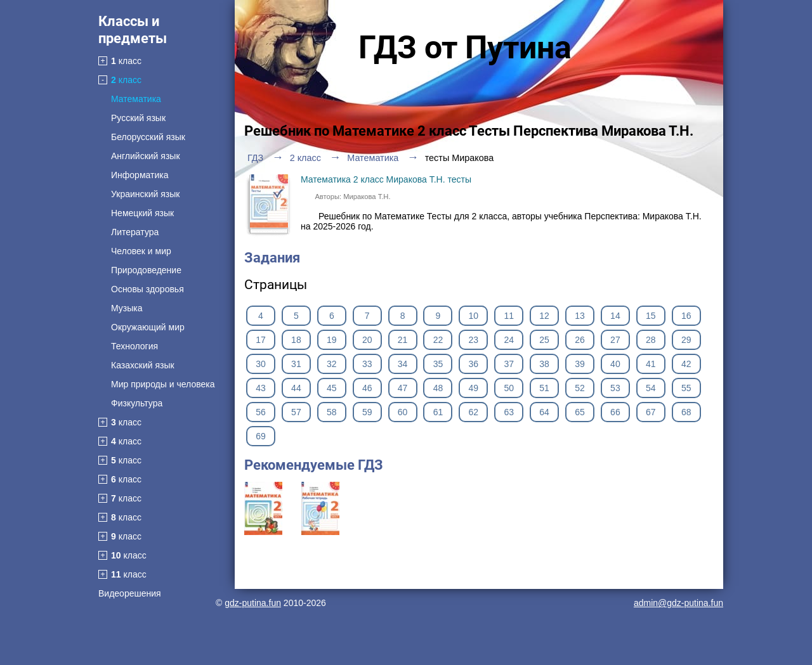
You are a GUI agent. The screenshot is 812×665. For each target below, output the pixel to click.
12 (544, 316)
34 (403, 364)
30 (261, 364)
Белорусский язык (148, 137)
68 (686, 412)
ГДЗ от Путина (465, 48)
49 (474, 388)
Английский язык (146, 156)
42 (686, 364)
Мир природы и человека (163, 384)
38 (544, 364)
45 (332, 388)
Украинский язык (145, 194)
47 (403, 388)
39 (580, 364)
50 (509, 388)
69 (261, 436)
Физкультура (137, 403)
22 (438, 340)
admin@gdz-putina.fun (678, 603)
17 (261, 340)
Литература (135, 232)
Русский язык (138, 118)
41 (651, 364)
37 (509, 364)
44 (296, 388)
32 (332, 364)
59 (367, 412)
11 (509, 316)
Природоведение (146, 270)
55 (686, 388)
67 (651, 412)
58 (332, 412)
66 (615, 412)
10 (474, 316)
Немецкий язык (142, 213)
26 (580, 340)
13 (580, 316)
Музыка (127, 308)
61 (438, 412)
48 (438, 388)
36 (474, 364)
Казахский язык (143, 365)
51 (544, 388)
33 (367, 364)
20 (367, 340)
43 (261, 388)
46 (367, 388)
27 (615, 340)
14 (615, 316)
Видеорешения (130, 593)
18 (296, 340)
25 (544, 340)
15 (651, 316)
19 (332, 340)
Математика (136, 99)
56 (261, 412)
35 (438, 364)
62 (474, 412)
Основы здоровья (147, 289)
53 (615, 388)
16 (686, 316)
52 (580, 388)
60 (403, 412)
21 (403, 340)
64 (544, 412)
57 (296, 412)
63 (509, 412)
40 (615, 364)
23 (474, 340)
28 (651, 340)
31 (296, 364)
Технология (134, 346)
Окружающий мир (148, 327)
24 (509, 340)
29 (686, 340)
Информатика (140, 175)
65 (580, 412)
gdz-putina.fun (253, 603)
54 (651, 388)
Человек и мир (141, 251)
